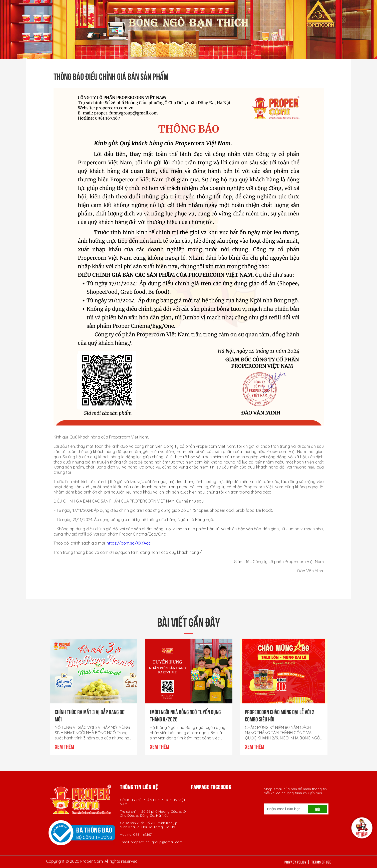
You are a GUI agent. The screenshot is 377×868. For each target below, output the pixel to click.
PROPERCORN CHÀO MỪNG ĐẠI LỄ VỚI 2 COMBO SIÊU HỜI (280, 715)
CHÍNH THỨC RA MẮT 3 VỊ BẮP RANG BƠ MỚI (90, 715)
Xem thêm (64, 746)
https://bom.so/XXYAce (129, 543)
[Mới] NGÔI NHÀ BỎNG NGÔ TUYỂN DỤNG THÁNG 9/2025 (185, 715)
